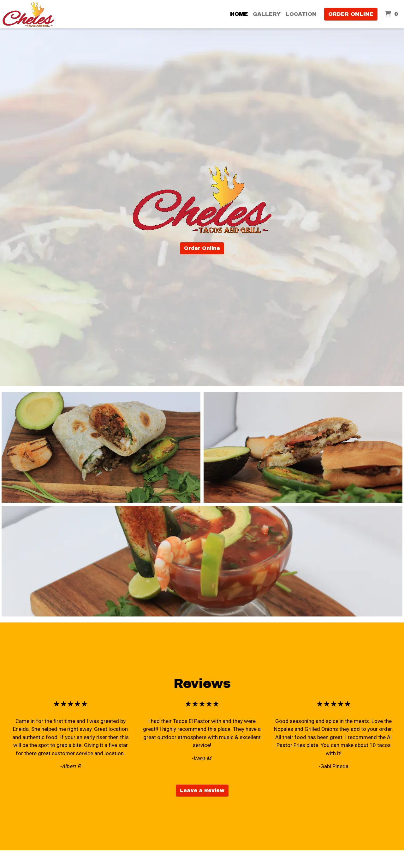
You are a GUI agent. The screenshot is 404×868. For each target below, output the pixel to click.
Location (301, 14)
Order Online (351, 14)
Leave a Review (202, 790)
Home (239, 14)
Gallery (267, 14)
